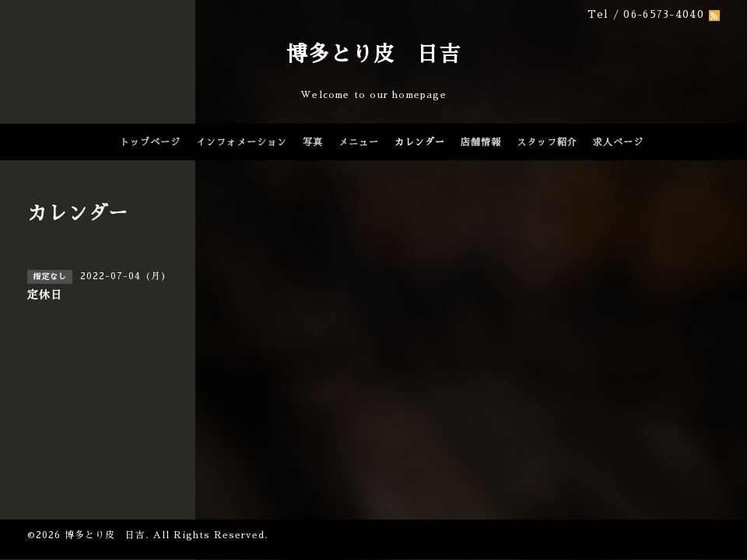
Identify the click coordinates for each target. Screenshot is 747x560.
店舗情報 (481, 142)
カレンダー (420, 142)
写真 (313, 142)
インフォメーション (242, 142)
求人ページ (618, 142)
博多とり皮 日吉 (373, 54)
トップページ (150, 142)
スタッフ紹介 (547, 142)
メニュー (359, 142)
